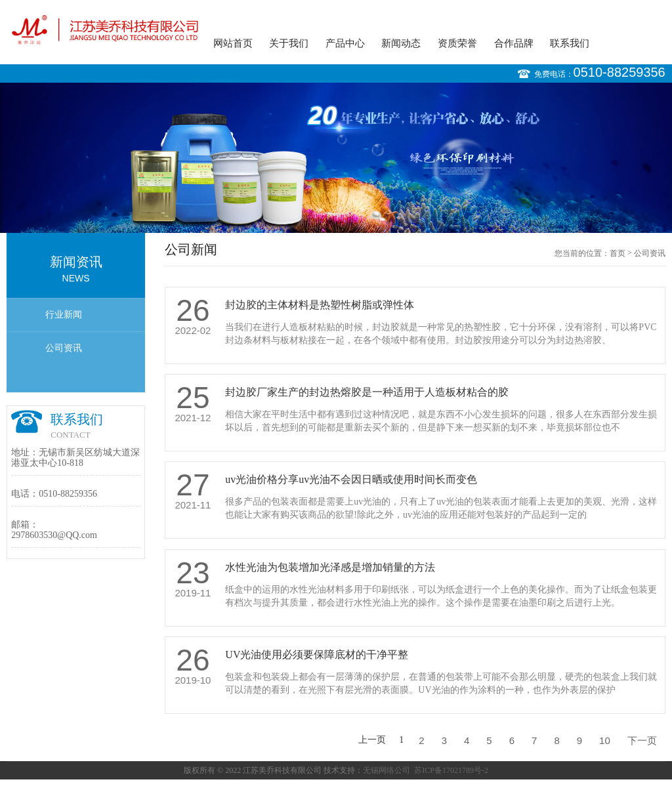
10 (605, 740)
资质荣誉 (457, 43)
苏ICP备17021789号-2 (451, 770)
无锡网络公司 (387, 770)
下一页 (642, 740)
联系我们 (570, 43)
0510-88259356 (619, 72)
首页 (618, 253)
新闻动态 (401, 43)
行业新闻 (64, 315)
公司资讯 (64, 348)
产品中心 (345, 43)
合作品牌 (514, 43)
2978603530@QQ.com (54, 535)
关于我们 (289, 43)
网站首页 (233, 43)
